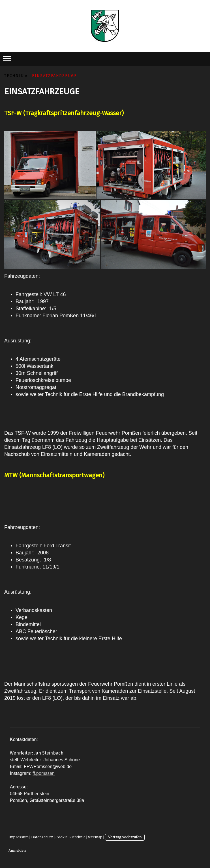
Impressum (19, 837)
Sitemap (95, 837)
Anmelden (17, 850)
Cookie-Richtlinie (70, 837)
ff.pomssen (44, 773)
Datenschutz (42, 837)
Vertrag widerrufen (125, 837)
